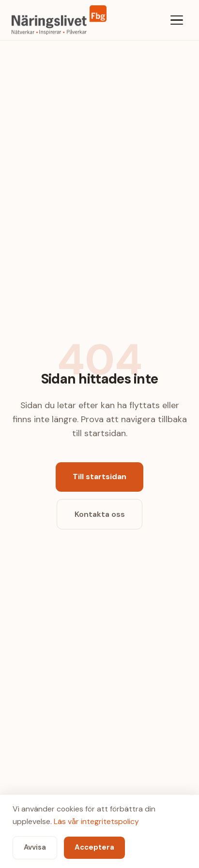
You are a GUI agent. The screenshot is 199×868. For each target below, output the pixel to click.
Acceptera (94, 847)
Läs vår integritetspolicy (96, 821)
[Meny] (177, 20)
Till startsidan (99, 477)
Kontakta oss (100, 514)
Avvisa (35, 847)
